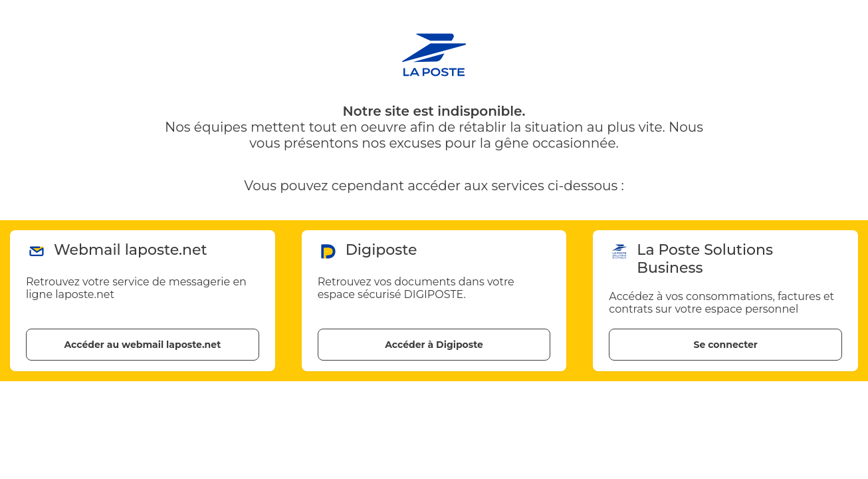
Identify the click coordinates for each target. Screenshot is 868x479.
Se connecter (725, 345)
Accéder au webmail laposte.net (142, 345)
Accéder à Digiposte (434, 345)
